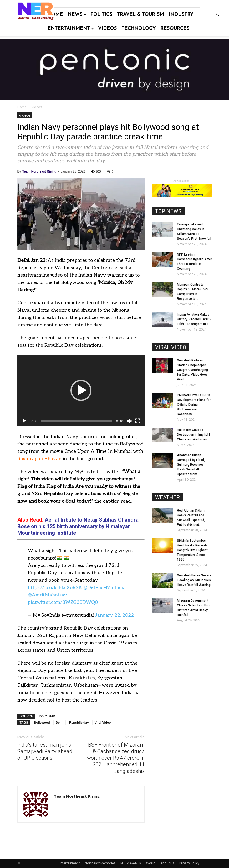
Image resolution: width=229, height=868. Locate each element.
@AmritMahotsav (47, 595)
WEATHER (167, 497)
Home (55, 15)
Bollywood (42, 723)
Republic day (79, 723)
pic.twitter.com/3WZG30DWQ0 (63, 602)
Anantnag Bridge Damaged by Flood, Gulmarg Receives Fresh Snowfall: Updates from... (191, 465)
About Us (167, 863)
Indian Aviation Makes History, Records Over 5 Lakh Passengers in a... (194, 319)
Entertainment (71, 29)
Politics (101, 15)
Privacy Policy (189, 863)
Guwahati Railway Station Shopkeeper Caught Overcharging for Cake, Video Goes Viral (192, 370)
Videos (107, 29)
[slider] (77, 421)
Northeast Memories (100, 863)
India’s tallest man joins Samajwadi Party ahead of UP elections (45, 751)
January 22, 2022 (115, 615)
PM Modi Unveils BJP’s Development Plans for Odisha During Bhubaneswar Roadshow (194, 405)
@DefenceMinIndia (105, 588)
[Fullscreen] (138, 421)
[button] (217, 15)
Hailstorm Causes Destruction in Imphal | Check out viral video (193, 435)
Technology (139, 29)
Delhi (60, 723)
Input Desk (47, 716)
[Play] (24, 421)
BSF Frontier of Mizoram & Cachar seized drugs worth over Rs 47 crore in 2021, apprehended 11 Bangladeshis (116, 758)
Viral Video (103, 723)
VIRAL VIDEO (171, 347)
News (77, 15)
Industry (181, 15)
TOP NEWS (168, 211)
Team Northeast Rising (39, 171)
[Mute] (129, 421)
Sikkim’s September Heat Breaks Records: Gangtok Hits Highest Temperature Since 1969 (193, 550)
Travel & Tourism (141, 15)
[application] (81, 391)
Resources (175, 29)
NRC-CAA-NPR (131, 863)
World (151, 863)
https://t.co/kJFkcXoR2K (55, 588)
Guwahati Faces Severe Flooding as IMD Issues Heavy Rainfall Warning (194, 580)
